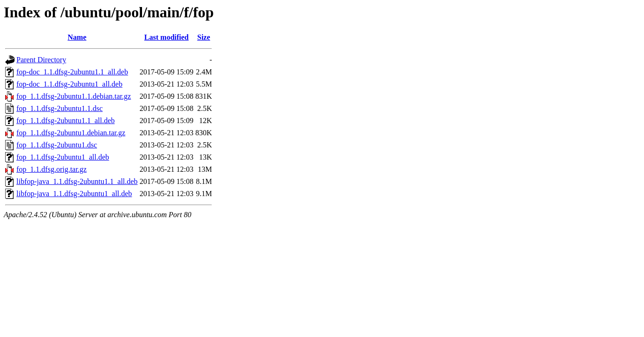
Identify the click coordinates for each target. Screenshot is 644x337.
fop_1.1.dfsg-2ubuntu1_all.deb (63, 157)
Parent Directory (41, 60)
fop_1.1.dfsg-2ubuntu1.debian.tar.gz (71, 133)
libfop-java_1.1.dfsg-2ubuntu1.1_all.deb (77, 181)
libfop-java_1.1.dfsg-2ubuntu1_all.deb (74, 194)
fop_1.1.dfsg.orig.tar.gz (52, 169)
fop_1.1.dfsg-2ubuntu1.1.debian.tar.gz (74, 96)
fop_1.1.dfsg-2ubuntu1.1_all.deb (66, 121)
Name (77, 37)
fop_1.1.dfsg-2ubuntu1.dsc (57, 145)
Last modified (167, 37)
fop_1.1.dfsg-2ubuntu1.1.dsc (60, 108)
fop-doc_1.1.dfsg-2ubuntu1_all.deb (69, 84)
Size (204, 37)
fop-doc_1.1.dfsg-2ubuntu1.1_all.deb (72, 72)
